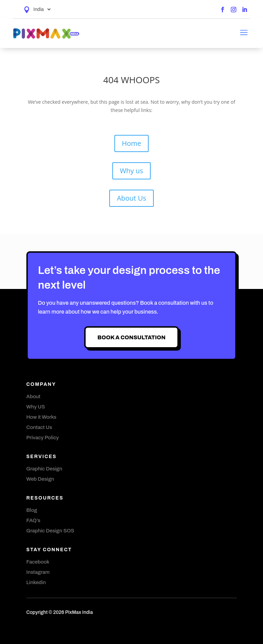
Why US (36, 407)
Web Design (40, 479)
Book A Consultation (132, 337)
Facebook (38, 562)
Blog (32, 510)
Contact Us (39, 427)
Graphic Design (44, 469)
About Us (131, 198)
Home (132, 143)
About (33, 396)
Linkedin (36, 582)
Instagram (38, 572)
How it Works (41, 417)
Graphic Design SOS (50, 531)
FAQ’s (33, 520)
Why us (131, 171)
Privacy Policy (43, 438)
